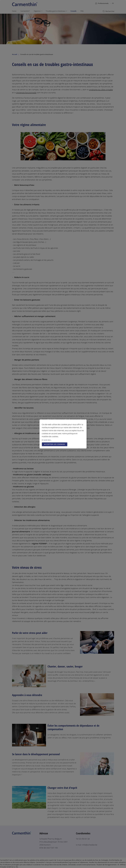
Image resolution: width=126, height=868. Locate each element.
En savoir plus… (47, 440)
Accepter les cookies (55, 444)
